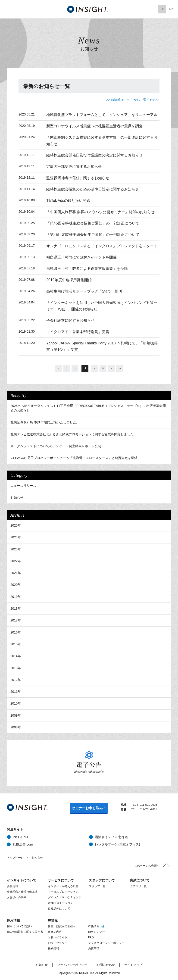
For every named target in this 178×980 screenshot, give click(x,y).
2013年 (16, 668)
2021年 (16, 572)
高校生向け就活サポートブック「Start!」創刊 (84, 291)
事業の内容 (55, 931)
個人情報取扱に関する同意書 (25, 931)
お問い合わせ (106, 964)
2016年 (16, 632)
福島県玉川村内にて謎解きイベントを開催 (81, 257)
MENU (9, 9)
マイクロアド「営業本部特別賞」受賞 (78, 332)
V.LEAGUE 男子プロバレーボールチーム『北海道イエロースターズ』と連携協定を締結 (74, 457)
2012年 (16, 679)
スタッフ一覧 (97, 886)
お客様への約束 (17, 897)
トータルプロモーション (63, 891)
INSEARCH (21, 836)
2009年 (16, 715)
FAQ (91, 937)
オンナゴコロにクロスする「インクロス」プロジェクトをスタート (102, 246)
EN (172, 9)
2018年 (16, 608)
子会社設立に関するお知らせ (70, 320)
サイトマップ (133, 964)
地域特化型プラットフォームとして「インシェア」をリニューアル (102, 115)
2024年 (16, 537)
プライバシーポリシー (72, 964)
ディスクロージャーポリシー (106, 943)
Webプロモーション (60, 902)
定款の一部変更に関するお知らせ (74, 167)
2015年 (16, 644)
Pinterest (153, 9)
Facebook (136, 9)
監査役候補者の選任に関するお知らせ (78, 178)
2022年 (16, 561)
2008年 (16, 727)
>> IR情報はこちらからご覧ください (133, 100)
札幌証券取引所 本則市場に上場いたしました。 (45, 422)
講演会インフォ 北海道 (112, 836)
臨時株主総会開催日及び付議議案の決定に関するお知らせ (94, 155)
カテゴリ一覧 (138, 886)
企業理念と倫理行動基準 (22, 891)
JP (162, 9)
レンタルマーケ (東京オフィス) (117, 844)
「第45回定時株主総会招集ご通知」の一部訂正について (93, 223)
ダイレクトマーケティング (65, 897)
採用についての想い (19, 926)
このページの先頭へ (147, 865)
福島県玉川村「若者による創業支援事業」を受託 (87, 269)
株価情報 (97, 926)
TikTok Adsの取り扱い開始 (68, 201)
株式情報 (53, 948)
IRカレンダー (97, 931)
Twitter (128, 9)
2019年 (16, 596)
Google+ (144, 9)
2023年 (16, 549)
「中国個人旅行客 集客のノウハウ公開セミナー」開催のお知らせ (100, 212)
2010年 (16, 703)
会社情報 (12, 886)
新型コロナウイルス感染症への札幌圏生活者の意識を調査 (94, 126)
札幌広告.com (23, 844)
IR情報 (53, 920)
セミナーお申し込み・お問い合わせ (89, 809)
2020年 (16, 584)
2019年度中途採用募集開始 (69, 280)
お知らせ (17, 497)
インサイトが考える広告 (63, 886)
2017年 (16, 620)
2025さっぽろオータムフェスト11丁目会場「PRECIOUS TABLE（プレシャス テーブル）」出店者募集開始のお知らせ (88, 408)
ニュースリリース (23, 485)
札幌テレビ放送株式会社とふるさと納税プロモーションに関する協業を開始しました (72, 434)
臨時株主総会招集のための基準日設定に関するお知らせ (93, 189)
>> (130, 368)
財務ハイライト (58, 937)
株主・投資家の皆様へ (62, 926)
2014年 (16, 655)
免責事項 (94, 948)
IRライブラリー (58, 943)
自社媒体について (59, 908)
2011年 (16, 691)
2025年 (16, 525)
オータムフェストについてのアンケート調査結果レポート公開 (56, 446)
